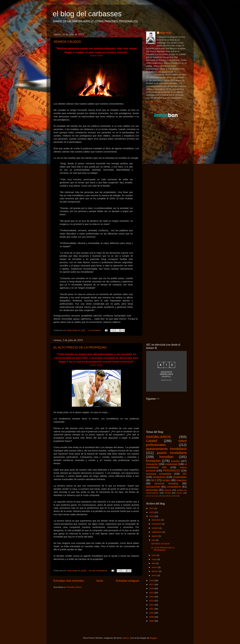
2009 (152, 617)
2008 (152, 621)
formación (153, 461)
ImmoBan (166, 457)
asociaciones (153, 487)
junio (154, 555)
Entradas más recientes (69, 581)
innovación (152, 464)
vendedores (159, 477)
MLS (154, 480)
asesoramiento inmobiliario (166, 449)
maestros (182, 480)
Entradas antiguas (127, 581)
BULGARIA (173, 496)
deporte (168, 490)
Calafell (152, 441)
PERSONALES (172, 471)
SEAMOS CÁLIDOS (67, 42)
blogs (164, 496)
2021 (152, 508)
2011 (152, 609)
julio (154, 540)
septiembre (157, 532)
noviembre (157, 524)
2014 (152, 597)
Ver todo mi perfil (154, 102)
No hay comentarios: (99, 571)
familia (168, 493)
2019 (152, 516)
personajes (152, 490)
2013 (152, 601)
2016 (152, 589)
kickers (126, 638)
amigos (166, 480)
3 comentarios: (95, 330)
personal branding (166, 483)
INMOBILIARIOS (159, 437)
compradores (174, 487)
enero (155, 575)
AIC (185, 474)
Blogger (153, 638)
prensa (179, 493)
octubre (156, 528)
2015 (152, 593)
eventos (175, 461)
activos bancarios (152, 496)
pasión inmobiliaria (172, 453)
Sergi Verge (166, 33)
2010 (152, 613)
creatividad (171, 464)
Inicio (100, 581)
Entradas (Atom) (74, 587)
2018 (152, 581)
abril (154, 563)
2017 (152, 585)
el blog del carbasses (87, 14)
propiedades (180, 477)
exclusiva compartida (159, 474)
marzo (155, 567)
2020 (152, 512)
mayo (155, 559)
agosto (155, 536)
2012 (152, 605)
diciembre (157, 520)
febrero (155, 571)
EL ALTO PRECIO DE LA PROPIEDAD (80, 347)
